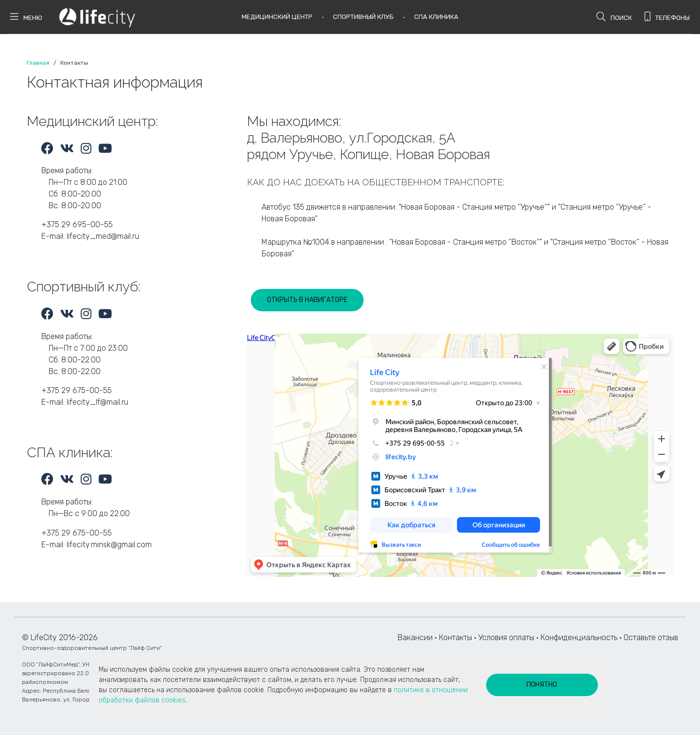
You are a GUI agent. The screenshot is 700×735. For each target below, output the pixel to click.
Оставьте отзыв (651, 637)
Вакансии (415, 637)
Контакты (455, 637)
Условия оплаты (506, 637)
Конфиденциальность (579, 637)
